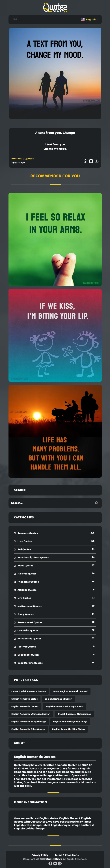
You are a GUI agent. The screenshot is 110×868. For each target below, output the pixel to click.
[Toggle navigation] (15, 20)
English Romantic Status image (74, 714)
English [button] (89, 20)
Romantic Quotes (23, 159)
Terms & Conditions (67, 855)
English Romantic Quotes (25, 707)
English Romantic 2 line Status (69, 729)
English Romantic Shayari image (29, 722)
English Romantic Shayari (59, 699)
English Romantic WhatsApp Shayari (31, 714)
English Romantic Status (24, 699)
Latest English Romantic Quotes (29, 691)
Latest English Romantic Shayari (70, 691)
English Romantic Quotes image (70, 722)
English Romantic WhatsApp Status (65, 707)
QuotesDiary (54, 859)
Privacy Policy (40, 855)
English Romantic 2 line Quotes (28, 729)
